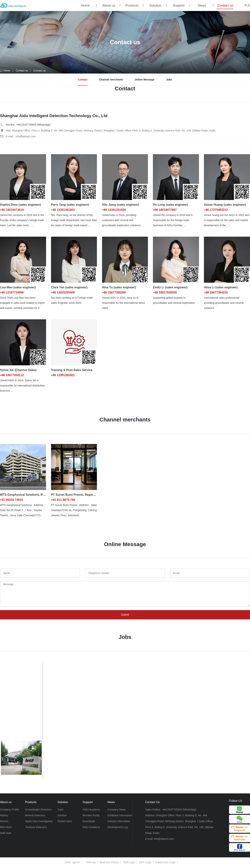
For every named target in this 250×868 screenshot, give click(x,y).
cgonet (76, 863)
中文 (247, 5)
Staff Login (129, 863)
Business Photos (109, 863)
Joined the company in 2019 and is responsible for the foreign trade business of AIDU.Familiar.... (173, 220)
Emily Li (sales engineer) (170, 287)
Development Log (118, 827)
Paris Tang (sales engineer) (70, 205)
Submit (125, 615)
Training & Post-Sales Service (72, 370)
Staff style (6, 833)
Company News (117, 810)
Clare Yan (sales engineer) (69, 287)
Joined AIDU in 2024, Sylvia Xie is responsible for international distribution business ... (22, 386)
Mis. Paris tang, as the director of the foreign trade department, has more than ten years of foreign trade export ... (74, 220)
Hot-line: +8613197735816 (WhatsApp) (28, 125)
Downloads (89, 821)
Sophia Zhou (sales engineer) (20, 205)
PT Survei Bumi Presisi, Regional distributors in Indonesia (92, 495)
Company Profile (10, 810)
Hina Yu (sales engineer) (119, 287)
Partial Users (65, 821)
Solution (155, 5)
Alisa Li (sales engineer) (221, 287)
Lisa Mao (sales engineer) (18, 287)
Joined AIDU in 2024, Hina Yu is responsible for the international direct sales (123, 303)
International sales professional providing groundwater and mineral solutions (224, 303)
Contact (83, 80)
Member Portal (91, 816)
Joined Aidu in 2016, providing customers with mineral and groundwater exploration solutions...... (123, 220)
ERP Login (145, 863)
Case (60, 810)
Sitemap (91, 863)
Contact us (225, 5)
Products (132, 5)
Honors (4, 821)
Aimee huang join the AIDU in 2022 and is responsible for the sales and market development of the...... (226, 220)
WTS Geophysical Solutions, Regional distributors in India (41, 495)
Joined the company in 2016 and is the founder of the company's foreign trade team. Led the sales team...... (22, 220)
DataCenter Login (166, 863)
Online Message (145, 80)
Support (179, 5)
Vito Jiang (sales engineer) (121, 205)
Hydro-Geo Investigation (39, 821)
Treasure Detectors (36, 827)
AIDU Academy (91, 810)
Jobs (169, 80)
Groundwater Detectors (38, 810)
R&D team (6, 827)
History (4, 816)
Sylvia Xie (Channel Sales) (18, 370)
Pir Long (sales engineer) (170, 205)
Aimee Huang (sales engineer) (225, 205)
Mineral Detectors (35, 816)
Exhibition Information (120, 816)
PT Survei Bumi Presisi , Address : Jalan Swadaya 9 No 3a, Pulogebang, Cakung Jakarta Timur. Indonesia (74, 510)
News (202, 5)
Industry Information (119, 821)
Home (85, 5)
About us (109, 5)
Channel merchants (111, 80)
